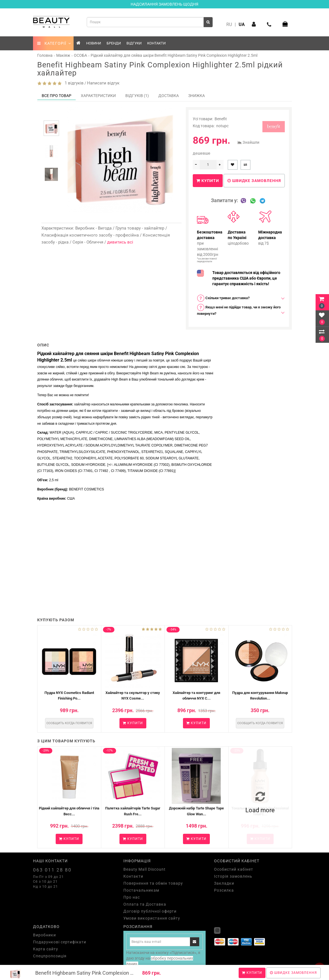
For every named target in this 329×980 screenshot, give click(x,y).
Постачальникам (141, 890)
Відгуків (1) (137, 96)
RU (229, 24)
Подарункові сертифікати (60, 942)
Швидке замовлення (293, 973)
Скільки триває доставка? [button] (223, 298)
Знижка (197, 96)
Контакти (156, 43)
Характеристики (98, 96)
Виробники (44, 935)
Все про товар (57, 96)
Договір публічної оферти (150, 911)
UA (242, 24)
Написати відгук (103, 83)
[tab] (239, 298)
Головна (45, 55)
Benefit (221, 119)
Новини (94, 43)
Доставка (169, 96)
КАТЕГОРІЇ (54, 43)
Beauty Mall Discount (144, 869)
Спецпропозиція (50, 956)
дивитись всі (120, 242)
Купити (252, 973)
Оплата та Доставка (145, 904)
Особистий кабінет (234, 869)
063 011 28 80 (52, 870)
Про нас (132, 897)
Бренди (114, 43)
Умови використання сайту (152, 918)
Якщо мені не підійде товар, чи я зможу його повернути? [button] (239, 310)
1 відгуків (73, 83)
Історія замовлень (233, 876)
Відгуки (134, 43)
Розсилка (224, 890)
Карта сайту (46, 949)
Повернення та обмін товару (153, 883)
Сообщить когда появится (69, 723)
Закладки (224, 883)
